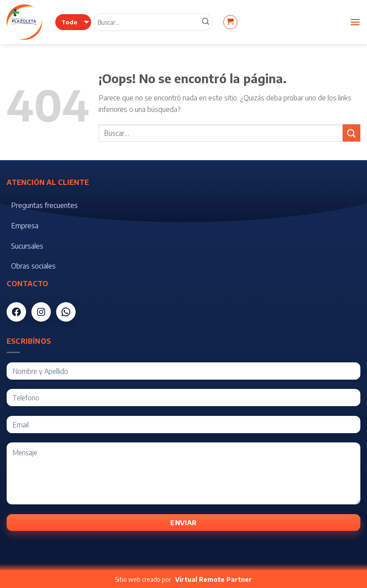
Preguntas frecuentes (44, 205)
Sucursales (27, 246)
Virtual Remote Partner (214, 579)
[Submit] (352, 133)
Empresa (25, 226)
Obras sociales (33, 266)
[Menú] (355, 22)
